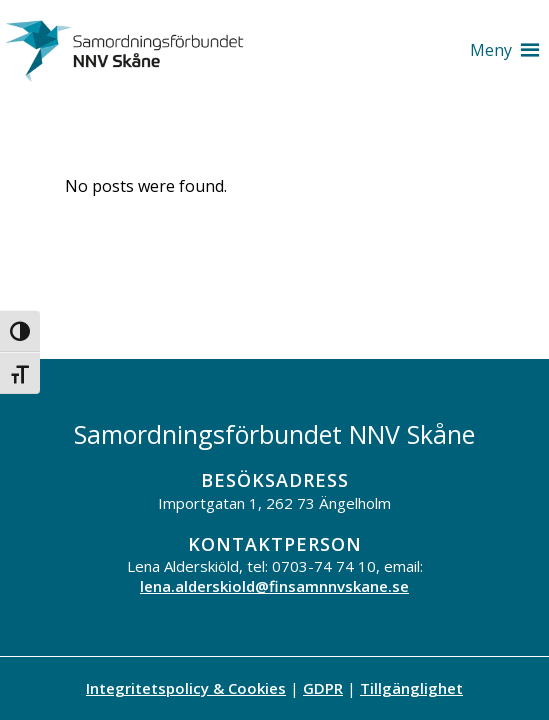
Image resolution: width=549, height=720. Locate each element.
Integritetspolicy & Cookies (186, 688)
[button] (491, 50)
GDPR (323, 688)
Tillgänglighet (411, 688)
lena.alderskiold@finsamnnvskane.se (274, 586)
